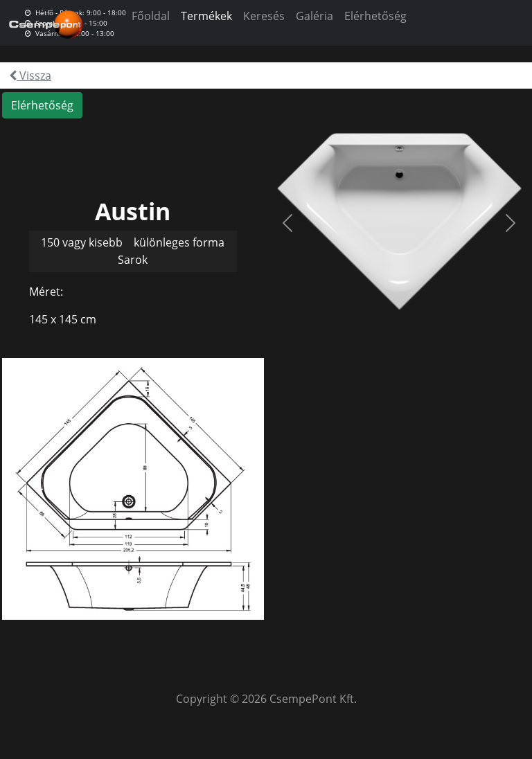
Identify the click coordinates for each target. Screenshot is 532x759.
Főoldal (151, 16)
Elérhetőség (375, 16)
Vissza (30, 75)
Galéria (314, 16)
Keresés (264, 16)
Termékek (206, 16)
